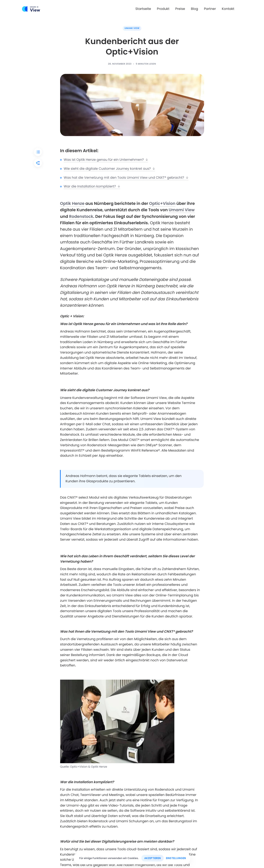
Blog (194, 9)
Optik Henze (72, 203)
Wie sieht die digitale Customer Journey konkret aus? (109, 169)
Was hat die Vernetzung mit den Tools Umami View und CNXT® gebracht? (126, 178)
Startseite (143, 9)
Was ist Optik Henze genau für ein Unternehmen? (106, 160)
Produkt (163, 9)
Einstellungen (176, 858)
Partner (210, 9)
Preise (180, 9)
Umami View (132, 28)
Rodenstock (81, 216)
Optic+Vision (162, 203)
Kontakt (228, 9)
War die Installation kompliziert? (92, 186)
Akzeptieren (153, 858)
